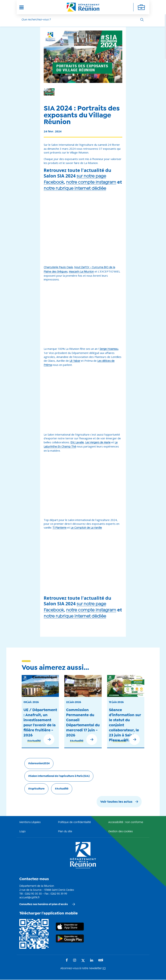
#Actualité (34, 741)
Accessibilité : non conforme (126, 822)
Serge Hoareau (109, 349)
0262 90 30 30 (33, 894)
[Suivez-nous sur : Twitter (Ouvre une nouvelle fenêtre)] (83, 961)
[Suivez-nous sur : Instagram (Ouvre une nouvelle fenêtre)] (75, 961)
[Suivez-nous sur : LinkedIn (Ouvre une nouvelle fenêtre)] (92, 961)
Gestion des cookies (120, 832)
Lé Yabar (75, 361)
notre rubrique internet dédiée (75, 189)
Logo (22, 832)
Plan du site (65, 832)
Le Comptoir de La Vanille (86, 528)
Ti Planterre (60, 528)
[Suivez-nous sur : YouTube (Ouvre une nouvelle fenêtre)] (101, 960)
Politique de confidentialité (74, 822)
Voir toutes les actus (116, 802)
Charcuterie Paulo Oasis (58, 267)
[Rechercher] (142, 20)
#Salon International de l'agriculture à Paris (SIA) (59, 776)
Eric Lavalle (77, 443)
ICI (104, 968)
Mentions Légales (30, 822)
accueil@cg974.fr (29, 898)
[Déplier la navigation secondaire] (141, 7)
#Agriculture (36, 789)
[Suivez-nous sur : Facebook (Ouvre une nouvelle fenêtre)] (67, 961)
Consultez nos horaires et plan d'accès (44, 904)
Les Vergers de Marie (98, 443)
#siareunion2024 (39, 763)
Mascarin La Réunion (81, 272)
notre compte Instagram (91, 182)
